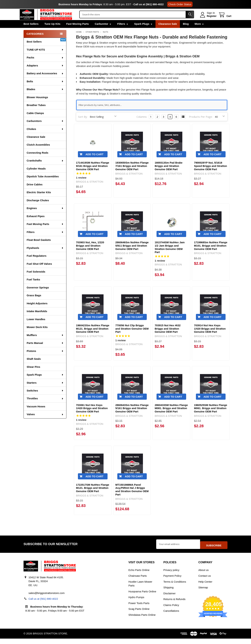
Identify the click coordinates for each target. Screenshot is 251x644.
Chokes (45, 136)
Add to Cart (94, 162)
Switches (45, 398)
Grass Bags (34, 303)
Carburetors (45, 128)
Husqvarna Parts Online (142, 597)
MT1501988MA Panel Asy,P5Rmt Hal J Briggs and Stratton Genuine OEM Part (132, 497)
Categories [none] (35, 41)
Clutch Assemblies (38, 152)
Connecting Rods (37, 160)
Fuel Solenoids (36, 279)
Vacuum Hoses (36, 414)
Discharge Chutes (38, 208)
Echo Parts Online (139, 576)
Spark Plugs (143, 31)
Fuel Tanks (33, 287)
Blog (186, 31)
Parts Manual (45, 350)
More (199, 31)
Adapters (45, 73)
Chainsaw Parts (138, 581)
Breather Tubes (36, 112)
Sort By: (83, 124)
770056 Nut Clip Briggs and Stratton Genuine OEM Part (132, 336)
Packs (45, 65)
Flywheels (45, 255)
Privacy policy (171, 576)
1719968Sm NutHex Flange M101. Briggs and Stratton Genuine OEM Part (211, 253)
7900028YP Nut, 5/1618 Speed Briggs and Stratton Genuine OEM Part (210, 173)
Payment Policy (172, 581)
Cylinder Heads (36, 176)
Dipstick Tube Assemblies (43, 184)
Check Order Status (180, 4)
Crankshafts (45, 168)
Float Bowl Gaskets (39, 247)
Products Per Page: (201, 124)
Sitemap (203, 593)
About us (204, 576)
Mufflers (45, 342)
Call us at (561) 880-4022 (148, 4)
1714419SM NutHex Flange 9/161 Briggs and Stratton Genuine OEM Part (93, 173)
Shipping (168, 593)
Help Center (205, 587)
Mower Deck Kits (37, 334)
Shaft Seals (34, 366)
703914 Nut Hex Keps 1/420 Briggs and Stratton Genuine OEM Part (210, 336)
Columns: (142, 124)
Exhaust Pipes (36, 223)
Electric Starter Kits (39, 200)
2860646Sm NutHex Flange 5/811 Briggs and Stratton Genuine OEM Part (132, 253)
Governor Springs (38, 295)
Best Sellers (31, 31)
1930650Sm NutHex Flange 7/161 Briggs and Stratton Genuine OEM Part (132, 173)
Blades (45, 97)
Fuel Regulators (37, 263)
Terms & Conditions (175, 587)
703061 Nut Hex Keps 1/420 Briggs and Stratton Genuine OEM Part (92, 416)
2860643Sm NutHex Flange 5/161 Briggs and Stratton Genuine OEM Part (132, 416)
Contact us (205, 581)
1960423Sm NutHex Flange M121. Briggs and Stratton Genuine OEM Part (93, 336)
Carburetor (103, 31)
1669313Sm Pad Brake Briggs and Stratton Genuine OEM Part (168, 173)
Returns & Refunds (174, 605)
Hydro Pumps (136, 603)
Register (208, 20)
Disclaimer (169, 599)
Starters (45, 390)
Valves (45, 422)
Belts (45, 89)
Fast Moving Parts (77, 31)
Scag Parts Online (139, 614)
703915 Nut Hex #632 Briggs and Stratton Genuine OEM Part (168, 336)
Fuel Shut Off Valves (39, 271)
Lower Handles (36, 327)
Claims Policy (171, 610)
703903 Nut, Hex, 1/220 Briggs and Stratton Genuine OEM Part (90, 253)
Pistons (45, 358)
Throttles (45, 406)
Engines (45, 215)
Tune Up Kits (52, 31)
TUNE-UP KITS (45, 57)
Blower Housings (37, 105)
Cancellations (171, 616)
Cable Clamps (35, 120)
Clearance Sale (168, 31)
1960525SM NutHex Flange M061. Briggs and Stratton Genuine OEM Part (211, 416)
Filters (123, 31)
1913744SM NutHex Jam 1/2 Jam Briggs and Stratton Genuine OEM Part (170, 255)
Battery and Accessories (45, 81)
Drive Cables (35, 192)
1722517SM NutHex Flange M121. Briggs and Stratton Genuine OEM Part (93, 495)
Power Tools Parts (139, 609)
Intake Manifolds (37, 319)
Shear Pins (33, 374)
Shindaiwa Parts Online (142, 620)
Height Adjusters (37, 311)
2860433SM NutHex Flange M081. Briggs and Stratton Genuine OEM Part (171, 416)
